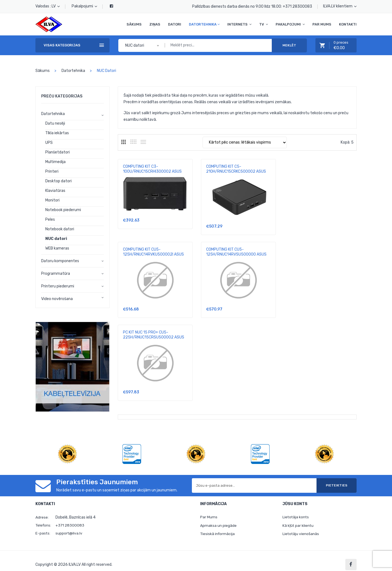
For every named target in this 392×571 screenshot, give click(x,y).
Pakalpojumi (84, 6)
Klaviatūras (55, 191)
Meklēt (289, 45)
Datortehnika (204, 24)
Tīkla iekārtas (57, 133)
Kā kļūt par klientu (298, 518)
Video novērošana (57, 299)
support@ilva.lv (69, 526)
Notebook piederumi (63, 210)
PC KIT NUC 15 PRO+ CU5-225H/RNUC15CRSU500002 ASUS (236, 252)
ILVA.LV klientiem (340, 6)
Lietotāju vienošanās (301, 526)
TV (264, 24)
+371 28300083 (297, 6)
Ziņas (155, 24)
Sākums (134, 24)
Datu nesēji (55, 123)
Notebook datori (60, 229)
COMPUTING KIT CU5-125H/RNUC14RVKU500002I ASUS (318, 169)
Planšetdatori (58, 152)
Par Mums (322, 24)
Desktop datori (58, 181)
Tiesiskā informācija (218, 526)
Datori (175, 24)
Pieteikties (336, 478)
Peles (50, 219)
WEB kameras (57, 248)
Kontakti (348, 24)
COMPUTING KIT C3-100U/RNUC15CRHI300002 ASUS (152, 169)
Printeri (52, 171)
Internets (239, 24)
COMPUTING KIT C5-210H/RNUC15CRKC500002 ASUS (235, 169)
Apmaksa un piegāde (218, 518)
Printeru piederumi (58, 286)
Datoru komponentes (60, 261)
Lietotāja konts (296, 509)
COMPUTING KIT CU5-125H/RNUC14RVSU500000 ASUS (153, 252)
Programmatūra (56, 274)
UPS (49, 143)
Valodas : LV (48, 6)
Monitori (52, 200)
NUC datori (56, 239)
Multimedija (55, 162)
